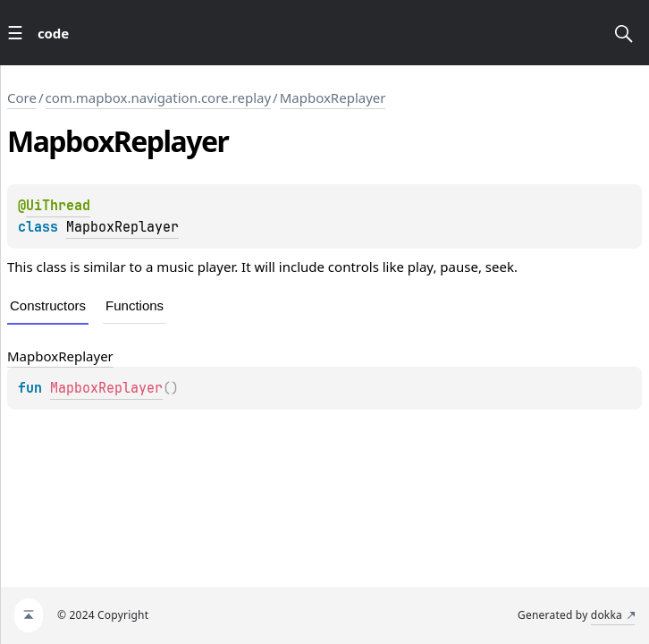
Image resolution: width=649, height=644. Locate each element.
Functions (135, 305)
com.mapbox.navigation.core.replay (159, 97)
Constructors (48, 305)
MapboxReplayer (333, 97)
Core (22, 97)
